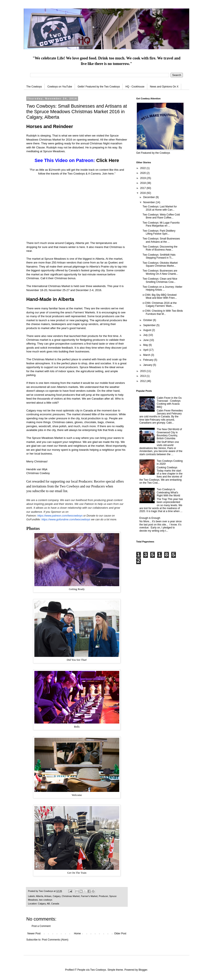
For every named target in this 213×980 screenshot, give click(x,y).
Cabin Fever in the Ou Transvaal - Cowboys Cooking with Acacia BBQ (169, 402)
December (149, 197)
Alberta (39, 896)
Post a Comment (41, 926)
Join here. (108, 174)
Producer (103, 896)
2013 (143, 376)
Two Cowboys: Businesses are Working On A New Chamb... (160, 272)
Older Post (120, 934)
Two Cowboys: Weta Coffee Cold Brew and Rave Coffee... (161, 216)
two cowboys (46, 900)
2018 (143, 183)
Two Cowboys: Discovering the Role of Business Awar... (160, 248)
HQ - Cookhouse (135, 87)
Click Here (108, 160)
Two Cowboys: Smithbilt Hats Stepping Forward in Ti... (159, 256)
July (146, 335)
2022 (143, 168)
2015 (143, 371)
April (146, 350)
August (148, 330)
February (149, 360)
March (147, 355)
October (148, 320)
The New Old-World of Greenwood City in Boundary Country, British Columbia (169, 434)
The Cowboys (34, 87)
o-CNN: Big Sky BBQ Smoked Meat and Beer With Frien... (160, 296)
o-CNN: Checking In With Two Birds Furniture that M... (163, 312)
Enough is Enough (150, 518)
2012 (143, 381)
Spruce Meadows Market (47, 438)
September (150, 325)
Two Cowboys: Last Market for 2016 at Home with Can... (160, 208)
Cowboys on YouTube (60, 87)
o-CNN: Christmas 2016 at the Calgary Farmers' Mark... (160, 304)
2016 (143, 193)
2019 (143, 178)
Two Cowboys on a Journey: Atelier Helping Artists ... (162, 288)
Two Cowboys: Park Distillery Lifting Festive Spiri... (159, 232)
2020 (143, 173)
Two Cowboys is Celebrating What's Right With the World (168, 492)
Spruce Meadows (55, 259)
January (148, 365)
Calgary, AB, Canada (49, 904)
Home (77, 934)
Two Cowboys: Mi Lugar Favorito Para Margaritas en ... (161, 224)
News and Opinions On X (164, 87)
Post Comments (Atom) (55, 940)
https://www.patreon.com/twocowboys (60, 516)
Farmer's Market (89, 896)
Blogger (143, 970)
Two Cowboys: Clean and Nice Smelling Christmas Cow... (160, 280)
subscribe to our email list (50, 491)
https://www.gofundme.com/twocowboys (66, 519)
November (149, 202)
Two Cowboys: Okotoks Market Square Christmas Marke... (160, 264)
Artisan (48, 896)
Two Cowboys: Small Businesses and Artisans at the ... (161, 240)
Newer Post (34, 934)
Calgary (56, 896)
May (146, 345)
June (146, 340)
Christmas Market (71, 896)
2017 (143, 188)
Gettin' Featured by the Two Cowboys (99, 87)
